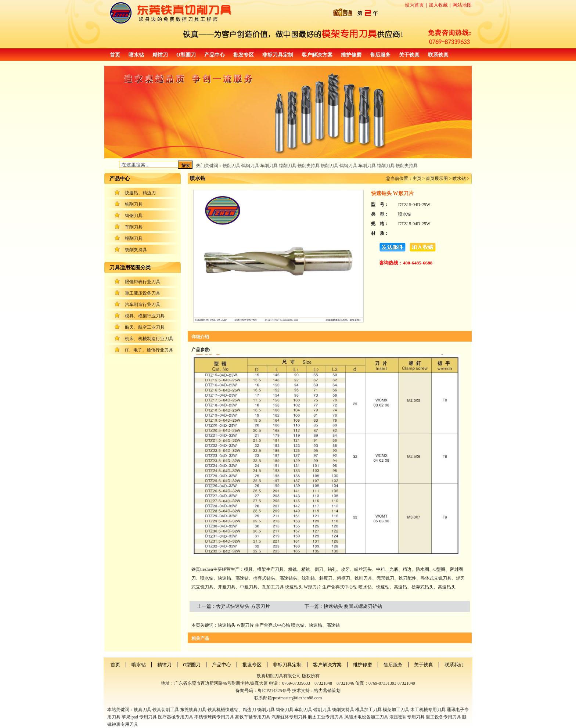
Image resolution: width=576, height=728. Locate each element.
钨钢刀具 (134, 216)
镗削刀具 (134, 238)
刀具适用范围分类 (130, 268)
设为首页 (414, 5)
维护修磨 (351, 55)
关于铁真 (409, 55)
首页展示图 (437, 179)
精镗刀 (160, 55)
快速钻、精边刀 (140, 193)
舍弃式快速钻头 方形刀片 (243, 606)
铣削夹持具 (136, 250)
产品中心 (215, 55)
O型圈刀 (186, 55)
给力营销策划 (327, 691)
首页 (115, 55)
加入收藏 (438, 5)
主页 (417, 179)
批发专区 (244, 55)
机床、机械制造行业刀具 (149, 339)
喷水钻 (136, 55)
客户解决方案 (317, 55)
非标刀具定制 (278, 55)
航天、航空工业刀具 (145, 327)
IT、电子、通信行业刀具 (149, 350)
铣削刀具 (134, 204)
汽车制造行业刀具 (143, 304)
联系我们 (454, 665)
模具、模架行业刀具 (145, 316)
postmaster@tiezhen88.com (297, 698)
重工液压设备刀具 (143, 293)
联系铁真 (438, 55)
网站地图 (462, 5)
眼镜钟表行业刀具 (143, 282)
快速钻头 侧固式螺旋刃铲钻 (353, 606)
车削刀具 (134, 227)
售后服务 (380, 55)
